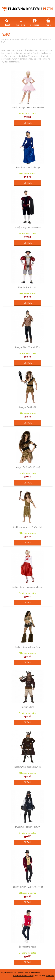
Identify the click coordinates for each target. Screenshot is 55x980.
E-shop (5, 39)
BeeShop (50, 976)
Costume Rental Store (23, 976)
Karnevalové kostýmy (20, 39)
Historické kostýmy (41, 39)
